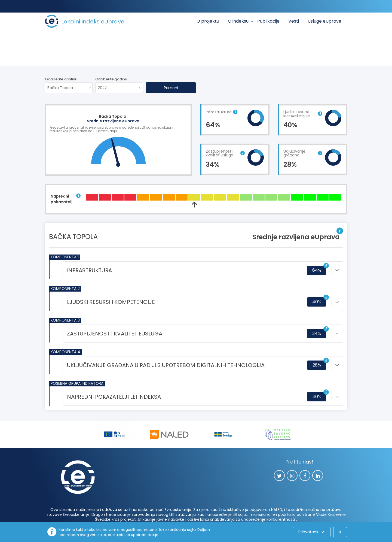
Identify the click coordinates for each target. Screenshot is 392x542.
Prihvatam (312, 532)
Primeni (171, 88)
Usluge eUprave (324, 21)
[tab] (203, 270)
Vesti (294, 21)
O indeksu (238, 21)
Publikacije (268, 21)
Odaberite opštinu (61, 79)
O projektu (208, 21)
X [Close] (340, 532)
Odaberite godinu (111, 79)
